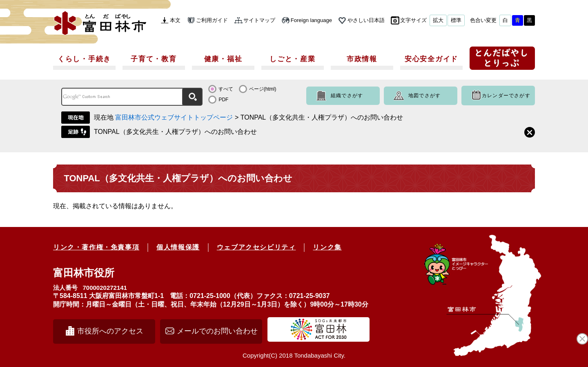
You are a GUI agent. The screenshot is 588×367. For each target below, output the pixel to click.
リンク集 (327, 247)
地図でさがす (424, 96)
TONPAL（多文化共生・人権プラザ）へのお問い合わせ (175, 132)
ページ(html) (263, 89)
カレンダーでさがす (506, 96)
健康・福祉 (223, 59)
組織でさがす (347, 96)
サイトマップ (259, 20)
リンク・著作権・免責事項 (96, 247)
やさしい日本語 (366, 20)
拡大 (438, 20)
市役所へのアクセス (110, 331)
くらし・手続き (84, 59)
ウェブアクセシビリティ (256, 247)
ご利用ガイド (212, 20)
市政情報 (362, 59)
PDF (223, 100)
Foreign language (311, 20)
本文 (175, 20)
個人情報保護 (178, 247)
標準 (456, 20)
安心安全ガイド (431, 59)
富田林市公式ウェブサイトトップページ (174, 117)
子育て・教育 (154, 59)
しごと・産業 (292, 59)
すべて (226, 89)
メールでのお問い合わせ (217, 331)
